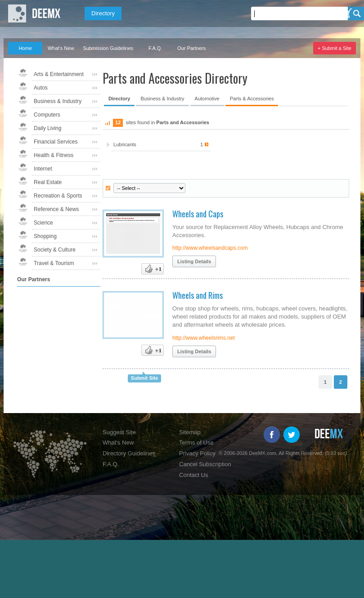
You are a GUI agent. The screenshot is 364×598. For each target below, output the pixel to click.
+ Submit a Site (335, 48)
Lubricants (161, 145)
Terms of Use (196, 443)
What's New (61, 48)
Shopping (45, 236)
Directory (103, 13)
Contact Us (193, 475)
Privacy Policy (197, 453)
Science (43, 223)
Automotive (207, 99)
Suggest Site (119, 432)
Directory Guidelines (129, 453)
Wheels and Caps (198, 214)
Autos (41, 88)
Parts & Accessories (252, 99)
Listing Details (194, 261)
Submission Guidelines (108, 48)
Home (25, 48)
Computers (47, 115)
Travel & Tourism (54, 263)
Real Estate (48, 182)
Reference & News (56, 209)
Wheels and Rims (198, 295)
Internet (43, 169)
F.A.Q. (155, 48)
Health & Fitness (54, 155)
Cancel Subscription (205, 464)
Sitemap (190, 432)
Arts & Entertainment (59, 74)
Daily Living (47, 128)
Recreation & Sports (58, 196)
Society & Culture (55, 250)
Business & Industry (58, 101)
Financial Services (56, 142)
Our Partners (191, 48)
